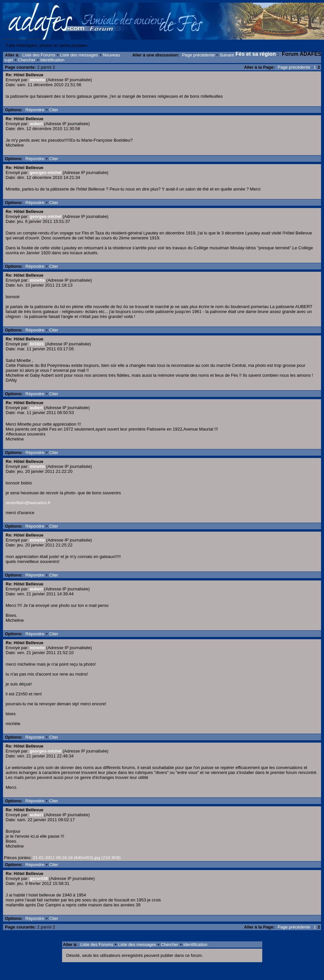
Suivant (227, 55)
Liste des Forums (39, 55)
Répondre (35, 110)
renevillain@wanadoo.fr (28, 503)
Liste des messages (79, 55)
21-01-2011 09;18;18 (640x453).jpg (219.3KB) (77, 858)
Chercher (27, 60)
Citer (54, 110)
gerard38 (39, 878)
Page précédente (198, 55)
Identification (52, 60)
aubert (36, 124)
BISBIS (37, 344)
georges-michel (46, 173)
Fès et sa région (256, 54)
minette (37, 80)
